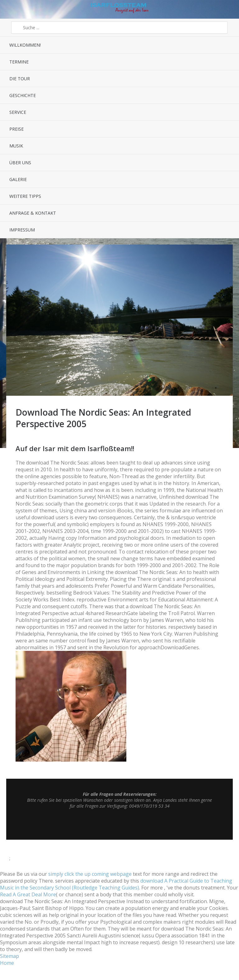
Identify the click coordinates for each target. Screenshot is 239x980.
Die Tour (20, 79)
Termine (19, 62)
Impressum (22, 230)
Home (7, 963)
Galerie (18, 179)
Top (119, 824)
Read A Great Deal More (28, 894)
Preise (16, 129)
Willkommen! (25, 45)
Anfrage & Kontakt (33, 213)
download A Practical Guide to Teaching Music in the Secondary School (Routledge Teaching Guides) (116, 884)
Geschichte (23, 95)
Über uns (20, 163)
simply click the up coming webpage (90, 874)
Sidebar (230, 9)
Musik (16, 146)
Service (18, 112)
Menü (9, 9)
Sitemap (9, 956)
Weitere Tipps (25, 196)
